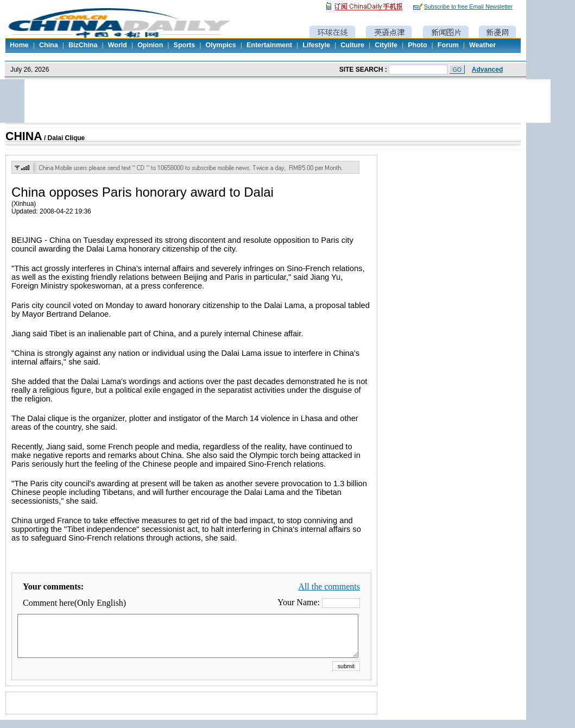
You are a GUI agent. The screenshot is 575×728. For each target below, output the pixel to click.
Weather (482, 45)
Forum (448, 45)
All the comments (329, 586)
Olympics (220, 45)
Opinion (150, 45)
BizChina (83, 45)
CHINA (24, 136)
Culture (352, 45)
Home (19, 45)
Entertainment (269, 45)
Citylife (386, 45)
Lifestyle (316, 45)
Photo (417, 45)
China (49, 45)
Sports (185, 45)
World (118, 45)
